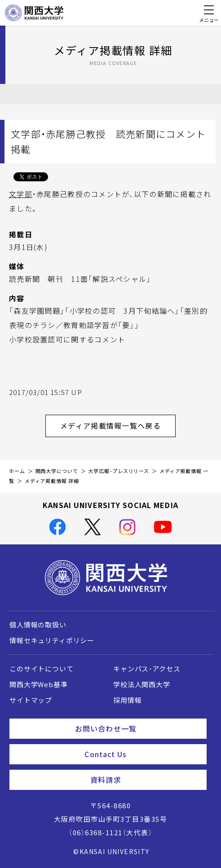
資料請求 (145, 780)
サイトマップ (31, 700)
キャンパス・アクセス (147, 669)
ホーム (17, 471)
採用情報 (127, 700)
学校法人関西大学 (142, 684)
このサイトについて (42, 669)
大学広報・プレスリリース (119, 471)
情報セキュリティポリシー (52, 640)
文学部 (21, 194)
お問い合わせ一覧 (137, 728)
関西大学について (57, 471)
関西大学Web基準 (39, 684)
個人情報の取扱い (38, 625)
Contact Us (142, 754)
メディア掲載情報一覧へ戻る (118, 425)
